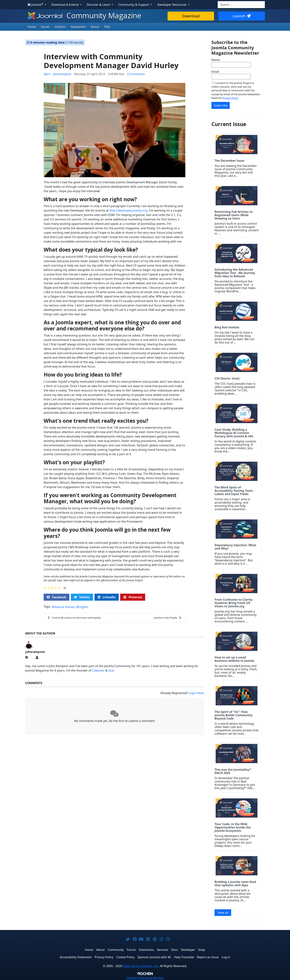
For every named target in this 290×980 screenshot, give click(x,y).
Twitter (82, 597)
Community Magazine (84, 15)
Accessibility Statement (76, 957)
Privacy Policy (230, 98)
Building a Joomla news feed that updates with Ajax (235, 883)
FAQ (107, 27)
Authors (60, 27)
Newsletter (78, 27)
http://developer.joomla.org (128, 210)
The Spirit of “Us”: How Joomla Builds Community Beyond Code (233, 715)
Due (111, 670)
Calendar (98, 670)
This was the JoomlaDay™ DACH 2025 (233, 771)
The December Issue (229, 161)
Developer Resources (172, 5)
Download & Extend (65, 5)
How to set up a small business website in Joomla (234, 659)
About (95, 27)
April (47, 74)
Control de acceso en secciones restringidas (74, 618)
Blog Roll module (227, 327)
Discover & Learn (99, 5)
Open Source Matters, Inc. (141, 966)
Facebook (57, 597)
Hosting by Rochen (145, 978)
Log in (226, 957)
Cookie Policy (125, 957)
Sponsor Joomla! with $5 (154, 957)
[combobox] (241, 5)
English (83, 607)
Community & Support (134, 5)
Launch (242, 16)
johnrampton (62, 74)
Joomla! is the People (168, 618)
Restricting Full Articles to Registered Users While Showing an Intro (234, 215)
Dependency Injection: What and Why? (235, 547)
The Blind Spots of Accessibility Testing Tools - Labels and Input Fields (234, 491)
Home (32, 27)
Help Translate (184, 957)
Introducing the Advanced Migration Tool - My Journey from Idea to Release (235, 273)
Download (191, 16)
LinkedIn (107, 597)
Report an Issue (208, 957)
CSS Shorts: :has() (227, 378)
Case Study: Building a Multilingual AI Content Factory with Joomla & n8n (234, 433)
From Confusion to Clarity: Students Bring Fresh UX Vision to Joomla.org (234, 603)
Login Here (196, 693)
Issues (45, 27)
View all (223, 913)
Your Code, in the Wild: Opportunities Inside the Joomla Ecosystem (233, 827)
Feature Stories (64, 607)
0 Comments (136, 74)
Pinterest (133, 597)
